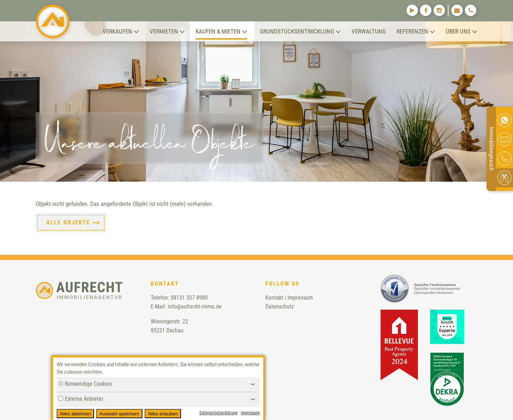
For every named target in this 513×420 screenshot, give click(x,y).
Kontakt (274, 298)
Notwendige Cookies (85, 384)
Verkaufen (121, 31)
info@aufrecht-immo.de (195, 307)
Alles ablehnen (75, 414)
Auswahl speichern (119, 414)
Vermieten (167, 31)
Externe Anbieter (81, 399)
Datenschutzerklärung (219, 413)
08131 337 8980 (189, 298)
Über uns (462, 31)
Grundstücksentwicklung (300, 31)
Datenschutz (280, 307)
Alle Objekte (68, 222)
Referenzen (416, 31)
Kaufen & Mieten (221, 31)
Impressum (300, 298)
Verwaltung (369, 31)
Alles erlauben (163, 414)
